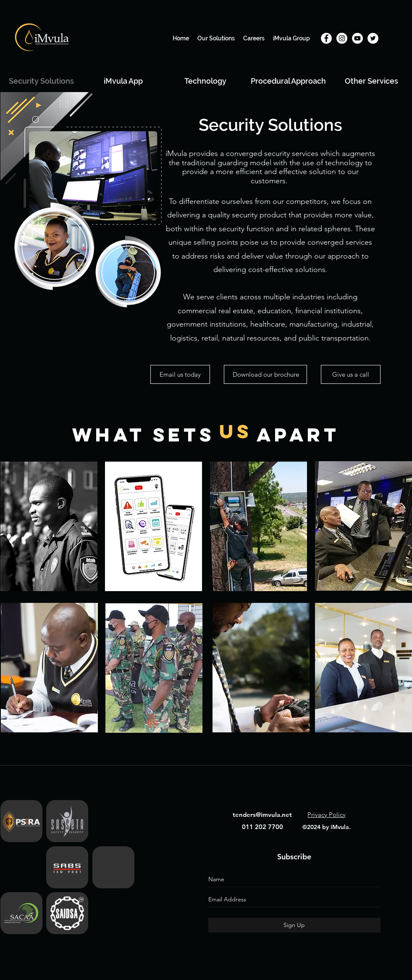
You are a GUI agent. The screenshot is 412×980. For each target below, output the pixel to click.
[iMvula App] (123, 81)
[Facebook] (326, 38)
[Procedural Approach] (288, 81)
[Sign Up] (294, 925)
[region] (49, 529)
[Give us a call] (351, 374)
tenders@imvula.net (262, 815)
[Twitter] (373, 38)
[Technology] (206, 81)
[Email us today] (180, 374)
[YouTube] (357, 38)
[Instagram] (342, 38)
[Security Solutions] (41, 81)
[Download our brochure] (265, 374)
